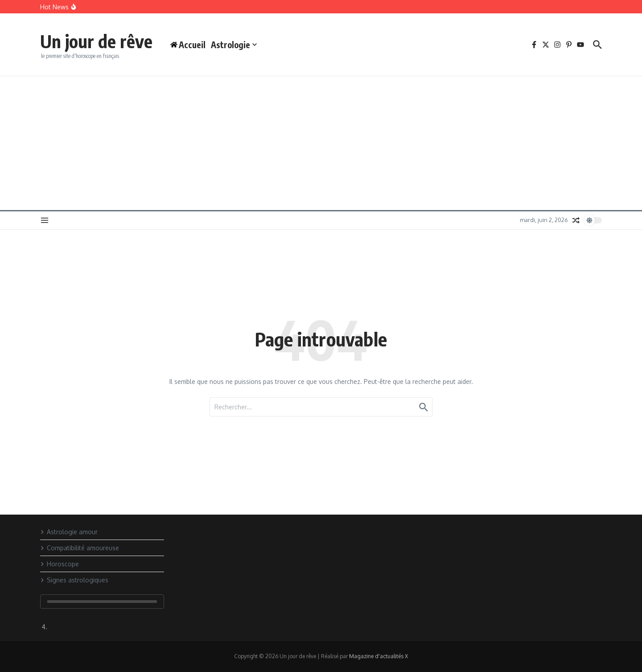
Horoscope (60, 564)
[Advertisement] (321, 143)
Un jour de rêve (96, 41)
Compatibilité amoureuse (80, 548)
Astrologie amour (69, 532)
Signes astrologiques (74, 580)
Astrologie (234, 45)
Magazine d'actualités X (379, 656)
